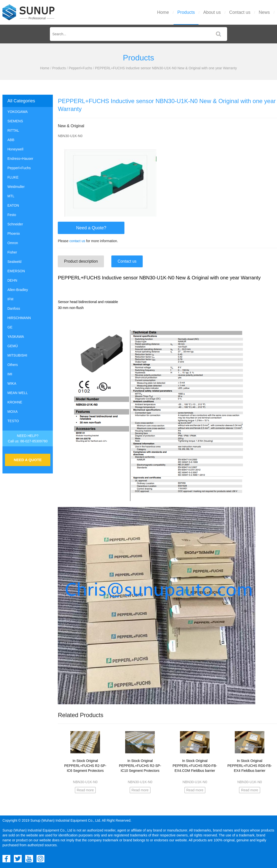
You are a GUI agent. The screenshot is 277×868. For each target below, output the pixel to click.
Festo (12, 215)
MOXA (12, 412)
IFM (10, 299)
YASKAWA (16, 337)
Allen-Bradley (18, 290)
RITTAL (13, 130)
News (264, 12)
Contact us (240, 12)
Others (13, 365)
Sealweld (14, 262)
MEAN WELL (18, 393)
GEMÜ (13, 346)
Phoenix (14, 234)
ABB (11, 140)
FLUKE (13, 177)
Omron (13, 243)
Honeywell (15, 149)
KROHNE (15, 402)
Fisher (12, 252)
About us (212, 12)
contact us (77, 241)
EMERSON (16, 271)
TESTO (13, 421)
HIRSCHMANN (19, 318)
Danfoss (14, 308)
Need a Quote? (91, 228)
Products (186, 12)
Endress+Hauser (20, 159)
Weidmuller (16, 187)
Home (163, 12)
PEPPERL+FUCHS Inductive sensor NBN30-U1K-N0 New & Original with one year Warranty (166, 68)
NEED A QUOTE (28, 460)
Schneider (15, 224)
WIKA (12, 383)
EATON (13, 205)
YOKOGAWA (18, 112)
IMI (10, 374)
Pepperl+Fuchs (80, 68)
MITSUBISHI (17, 355)
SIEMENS (15, 121)
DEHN (12, 280)
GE (10, 327)
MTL (11, 196)
